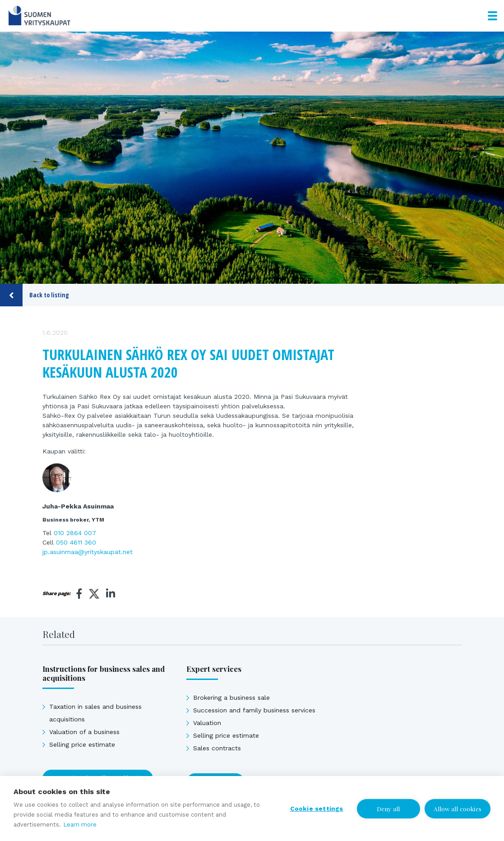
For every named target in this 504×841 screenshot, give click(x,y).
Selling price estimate (82, 744)
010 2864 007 (75, 533)
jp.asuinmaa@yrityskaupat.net (88, 552)
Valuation (207, 723)
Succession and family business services (254, 710)
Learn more (80, 825)
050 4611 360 (76, 542)
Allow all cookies (458, 809)
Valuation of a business (84, 732)
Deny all (388, 809)
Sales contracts (217, 748)
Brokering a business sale (231, 698)
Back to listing (35, 295)
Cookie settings (317, 809)
